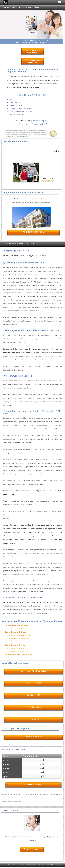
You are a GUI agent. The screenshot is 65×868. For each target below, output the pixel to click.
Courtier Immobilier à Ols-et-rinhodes (18, 635)
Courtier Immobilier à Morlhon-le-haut (18, 629)
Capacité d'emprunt (33, 737)
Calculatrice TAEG (33, 683)
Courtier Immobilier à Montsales (16, 626)
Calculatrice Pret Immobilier (34, 671)
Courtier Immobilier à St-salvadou (17, 652)
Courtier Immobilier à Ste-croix (16, 642)
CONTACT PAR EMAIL (33, 52)
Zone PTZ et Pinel (34, 707)
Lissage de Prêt (34, 719)
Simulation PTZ (33, 695)
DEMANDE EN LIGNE (33, 62)
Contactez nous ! (32, 849)
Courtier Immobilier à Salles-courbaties (19, 655)
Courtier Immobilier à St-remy (16, 648)
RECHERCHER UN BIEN (33, 232)
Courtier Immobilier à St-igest (16, 645)
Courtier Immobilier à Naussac (16, 632)
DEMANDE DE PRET (34, 784)
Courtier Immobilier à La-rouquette (17, 639)
